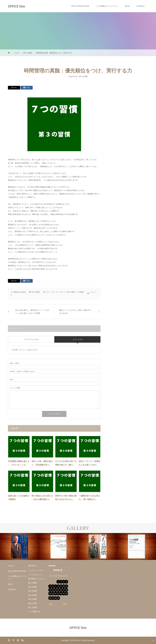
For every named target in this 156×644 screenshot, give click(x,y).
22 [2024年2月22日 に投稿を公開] (58, 594)
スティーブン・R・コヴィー (56, 292)
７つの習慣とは (34, 612)
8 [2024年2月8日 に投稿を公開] (58, 586)
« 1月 (50, 604)
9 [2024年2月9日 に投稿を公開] (61, 586)
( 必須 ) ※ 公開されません (22, 371)
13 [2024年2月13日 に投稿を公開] (53, 590)
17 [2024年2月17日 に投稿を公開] (64, 590)
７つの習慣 (80, 292)
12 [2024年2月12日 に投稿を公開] (50, 590)
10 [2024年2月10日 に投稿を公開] (64, 586)
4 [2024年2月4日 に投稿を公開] (66, 582)
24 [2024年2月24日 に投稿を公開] (64, 594)
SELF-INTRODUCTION (80, 6)
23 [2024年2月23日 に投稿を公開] (61, 594)
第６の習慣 (32, 603)
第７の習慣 (32, 607)
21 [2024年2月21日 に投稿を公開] (56, 594)
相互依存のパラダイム (37, 579)
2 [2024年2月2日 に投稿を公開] (61, 582)
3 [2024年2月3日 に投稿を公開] (64, 582)
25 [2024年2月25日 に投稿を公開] (66, 594)
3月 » (65, 604)
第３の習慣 (83, 76)
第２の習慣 (32, 587)
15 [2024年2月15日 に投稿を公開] (58, 590)
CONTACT (141, 6)
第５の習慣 (32, 599)
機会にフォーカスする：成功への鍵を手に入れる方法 (75, 312)
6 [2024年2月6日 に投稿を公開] (53, 586)
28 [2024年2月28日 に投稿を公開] (56, 598)
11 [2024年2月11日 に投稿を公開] (66, 586)
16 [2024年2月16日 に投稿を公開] (61, 590)
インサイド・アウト (36, 570)
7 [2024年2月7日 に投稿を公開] (56, 586)
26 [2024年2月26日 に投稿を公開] (50, 598)
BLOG (127, 6)
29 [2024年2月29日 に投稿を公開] (58, 598)
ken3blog (22, 292)
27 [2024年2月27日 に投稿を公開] (53, 598)
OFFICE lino (17, 6)
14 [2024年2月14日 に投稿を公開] (56, 590)
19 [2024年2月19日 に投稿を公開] (50, 594)
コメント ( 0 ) (77, 339)
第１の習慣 (32, 583)
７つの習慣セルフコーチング (107, 6)
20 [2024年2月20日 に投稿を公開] (53, 594)
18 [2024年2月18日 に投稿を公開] (66, 590)
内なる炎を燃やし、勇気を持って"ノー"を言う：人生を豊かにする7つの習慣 (32, 312)
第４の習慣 (32, 595)
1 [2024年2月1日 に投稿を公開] (58, 582)
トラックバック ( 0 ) (31, 339)
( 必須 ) (15, 363)
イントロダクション (36, 575)
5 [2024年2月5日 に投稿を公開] (50, 586)
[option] (19, 547)
